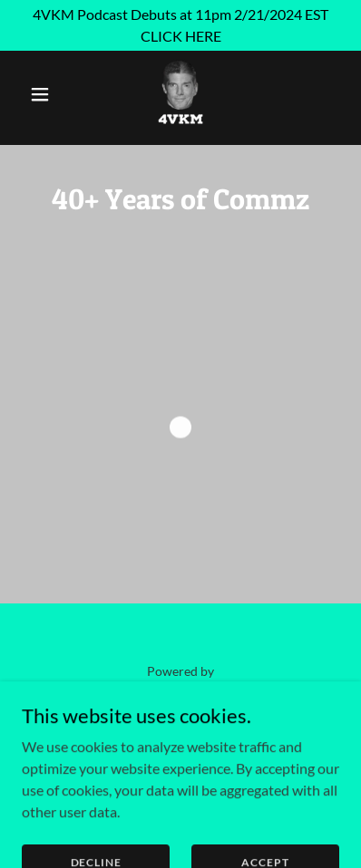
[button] (46, 94)
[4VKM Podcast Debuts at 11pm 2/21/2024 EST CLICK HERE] (180, 25)
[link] (180, 94)
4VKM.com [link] (180, 737)
